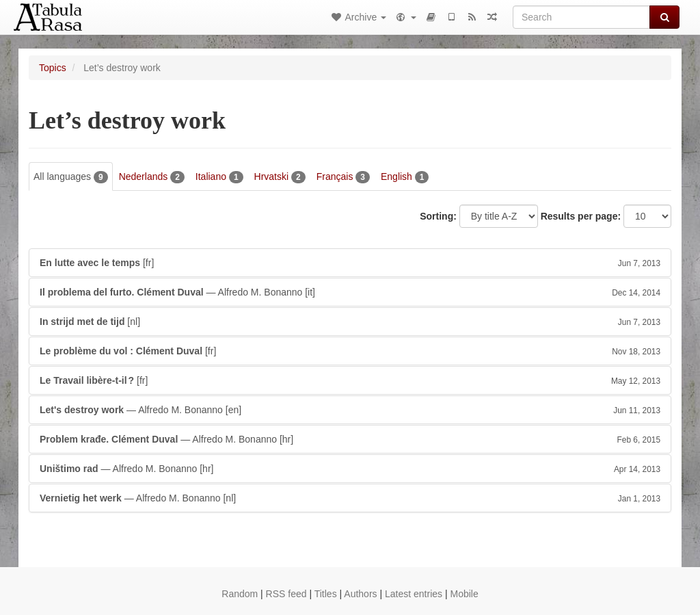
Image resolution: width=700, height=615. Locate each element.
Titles (326, 594)
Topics (53, 68)
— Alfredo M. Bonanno (350, 292)
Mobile (464, 594)
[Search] (581, 17)
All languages (71, 177)
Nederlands (152, 177)
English (405, 177)
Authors (360, 594)
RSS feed (286, 594)
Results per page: (581, 216)
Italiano (219, 177)
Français (343, 177)
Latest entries (414, 594)
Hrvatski (280, 177)
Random (240, 594)
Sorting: (438, 216)
